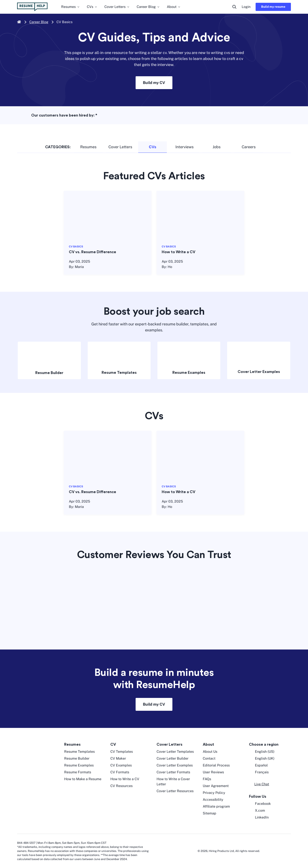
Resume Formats (78, 772)
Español (258, 765)
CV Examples (121, 765)
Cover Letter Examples (259, 372)
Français (259, 772)
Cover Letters (120, 147)
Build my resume (273, 7)
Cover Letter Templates (175, 752)
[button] (259, 784)
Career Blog (39, 22)
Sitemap (210, 813)
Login (246, 7)
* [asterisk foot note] (96, 115)
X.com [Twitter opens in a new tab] (257, 811)
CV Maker (118, 758)
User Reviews (213, 772)
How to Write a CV (178, 252)
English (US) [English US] (262, 752)
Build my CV (154, 83)
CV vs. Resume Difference (93, 252)
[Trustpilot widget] (154, 600)
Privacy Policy (214, 793)
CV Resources (121, 786)
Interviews (184, 147)
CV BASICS (76, 247)
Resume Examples (189, 373)
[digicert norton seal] (278, 851)
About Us (210, 752)
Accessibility (213, 800)
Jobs (217, 147)
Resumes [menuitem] (71, 7)
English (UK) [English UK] (262, 759)
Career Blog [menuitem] (148, 7)
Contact (209, 758)
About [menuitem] (174, 7)
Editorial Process (216, 765)
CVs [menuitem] (92, 7)
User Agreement (216, 786)
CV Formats (120, 772)
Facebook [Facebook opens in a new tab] (260, 804)
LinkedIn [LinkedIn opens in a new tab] (259, 817)
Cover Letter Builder (173, 758)
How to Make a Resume (83, 779)
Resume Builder (49, 373)
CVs (153, 147)
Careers (249, 147)
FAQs (207, 779)
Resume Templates (119, 373)
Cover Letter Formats (173, 772)
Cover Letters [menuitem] (117, 7)
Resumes (88, 147)
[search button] (234, 7)
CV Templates (122, 752)
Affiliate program (216, 806)
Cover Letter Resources (175, 791)
